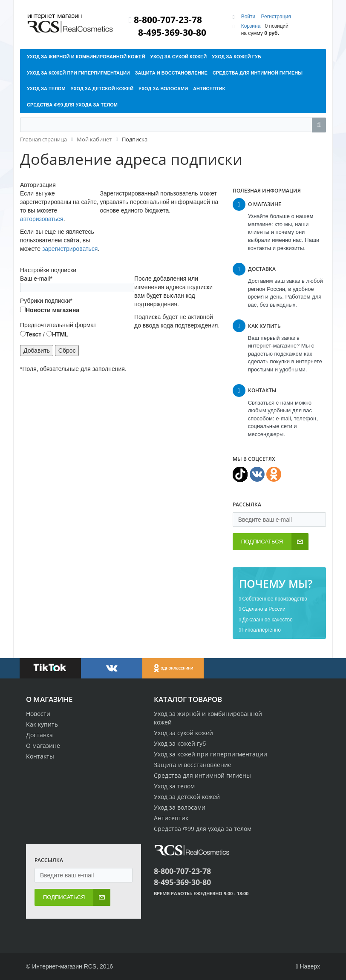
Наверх (308, 966)
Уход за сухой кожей (183, 733)
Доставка (39, 735)
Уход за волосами (180, 807)
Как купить (42, 724)
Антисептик (171, 818)
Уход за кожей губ (180, 743)
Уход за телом (174, 786)
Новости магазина (50, 310)
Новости (38, 714)
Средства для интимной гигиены (202, 775)
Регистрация (276, 17)
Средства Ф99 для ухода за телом (203, 829)
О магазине (43, 746)
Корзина (251, 26)
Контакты (40, 756)
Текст (31, 334)
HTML (58, 334)
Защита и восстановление (193, 765)
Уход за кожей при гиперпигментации (210, 754)
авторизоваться (42, 219)
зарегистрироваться (70, 249)
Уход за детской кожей (187, 797)
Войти (249, 17)
